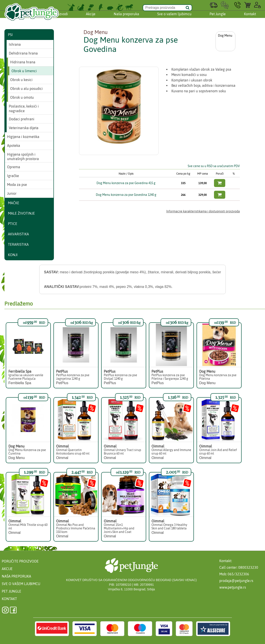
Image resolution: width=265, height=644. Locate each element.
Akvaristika (18, 234)
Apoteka (14, 145)
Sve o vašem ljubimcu (174, 18)
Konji (13, 255)
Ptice (13, 224)
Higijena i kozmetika (23, 137)
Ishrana (15, 44)
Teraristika (18, 244)
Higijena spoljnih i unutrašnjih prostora (23, 157)
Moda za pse (17, 185)
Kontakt (250, 18)
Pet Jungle (218, 18)
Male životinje (21, 213)
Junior (12, 193)
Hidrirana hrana (23, 62)
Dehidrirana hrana (23, 53)
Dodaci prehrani (22, 119)
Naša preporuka (126, 18)
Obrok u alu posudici (26, 89)
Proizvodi (61, 18)
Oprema (14, 167)
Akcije (91, 18)
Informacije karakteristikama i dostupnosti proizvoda (203, 211)
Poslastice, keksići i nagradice (24, 109)
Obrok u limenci (24, 71)
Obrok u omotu (22, 97)
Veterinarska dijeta (24, 128)
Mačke (14, 203)
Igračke (13, 176)
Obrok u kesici (21, 80)
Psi (10, 35)
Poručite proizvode (20, 561)
